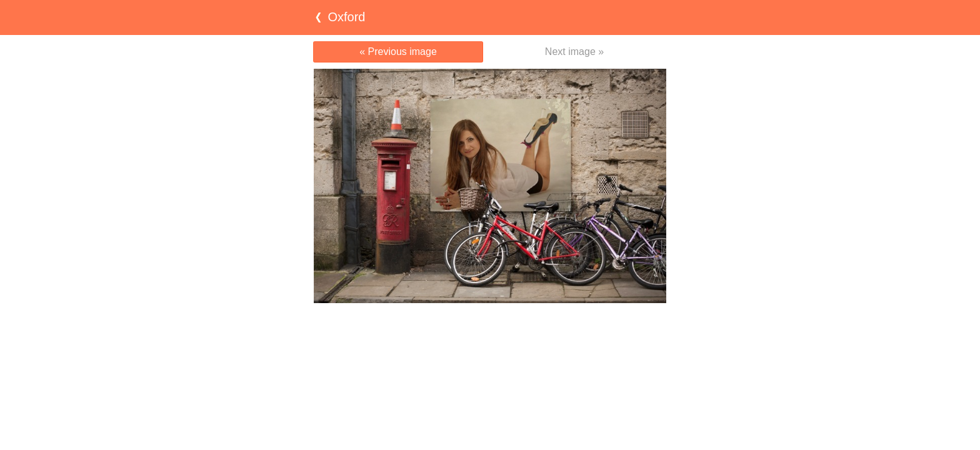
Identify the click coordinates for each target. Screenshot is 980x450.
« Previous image (398, 52)
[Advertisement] (490, 327)
